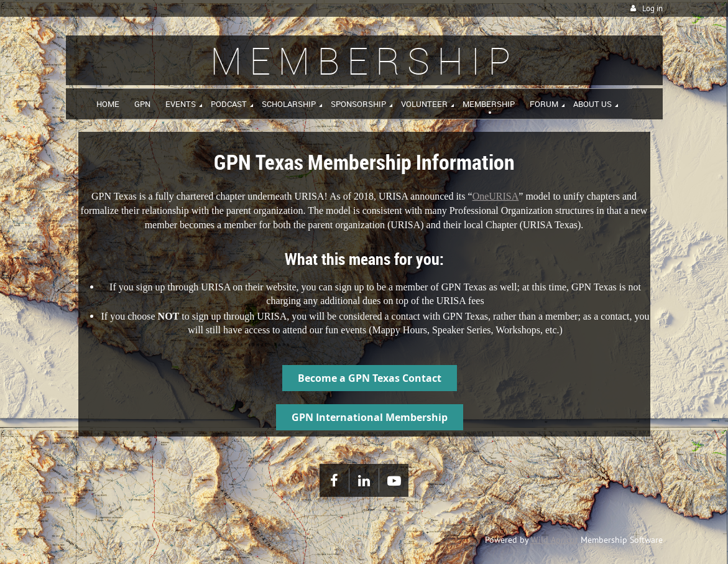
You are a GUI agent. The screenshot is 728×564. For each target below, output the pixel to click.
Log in (652, 8)
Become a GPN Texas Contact (370, 378)
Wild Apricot (555, 540)
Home (89, 456)
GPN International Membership (370, 417)
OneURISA (496, 196)
